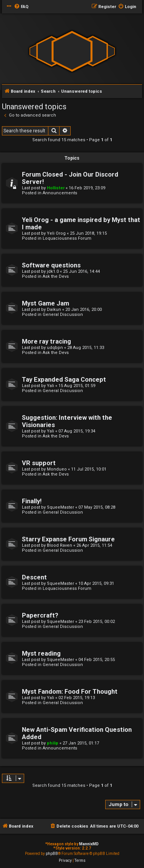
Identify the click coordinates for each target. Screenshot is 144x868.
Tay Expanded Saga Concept (64, 380)
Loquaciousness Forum (67, 238)
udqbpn (55, 348)
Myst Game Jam (46, 303)
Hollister (56, 188)
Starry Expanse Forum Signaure (68, 539)
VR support (39, 463)
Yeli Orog (56, 233)
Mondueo (57, 469)
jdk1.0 (53, 271)
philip (53, 743)
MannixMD (89, 844)
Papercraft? (40, 615)
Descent (34, 577)
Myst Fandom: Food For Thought (70, 692)
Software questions (51, 265)
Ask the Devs (56, 276)
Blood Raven (60, 545)
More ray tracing (46, 341)
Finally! (32, 501)
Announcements (60, 193)
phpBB (52, 854)
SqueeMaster (60, 507)
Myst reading (41, 654)
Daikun (54, 310)
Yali (50, 386)
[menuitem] (21, 7)
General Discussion (63, 315)
